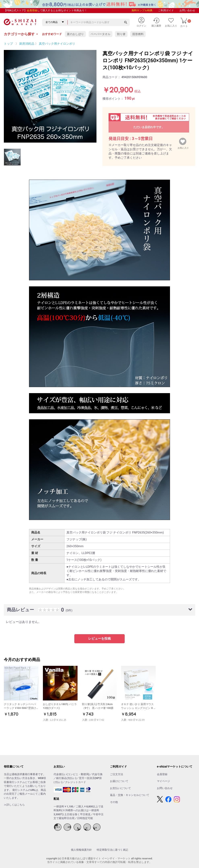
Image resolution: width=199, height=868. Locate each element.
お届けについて (119, 781)
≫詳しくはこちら (14, 805)
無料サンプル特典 (142, 10)
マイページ (163, 781)
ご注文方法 (117, 774)
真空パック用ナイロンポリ (57, 44)
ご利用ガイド (166, 10)
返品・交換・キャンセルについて (130, 795)
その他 (114, 802)
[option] (50, 96)
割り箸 (121, 34)
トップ (8, 44)
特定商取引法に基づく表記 (112, 850)
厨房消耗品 (27, 44)
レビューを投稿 (99, 639)
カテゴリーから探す (21, 34)
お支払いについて (120, 788)
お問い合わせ (187, 10)
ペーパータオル (101, 34)
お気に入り (183, 147)
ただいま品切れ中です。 (149, 127)
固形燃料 (138, 34)
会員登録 (32, 10)
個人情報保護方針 (81, 850)
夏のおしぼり (75, 34)
